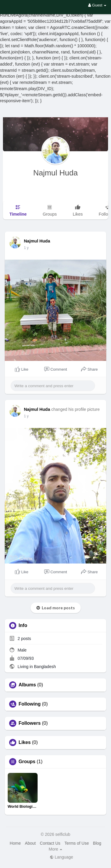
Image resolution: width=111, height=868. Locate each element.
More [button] (56, 849)
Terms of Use (77, 843)
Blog (97, 843)
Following (30, 704)
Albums (27, 685)
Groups (27, 762)
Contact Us (50, 843)
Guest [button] (97, 5)
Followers (30, 723)
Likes (25, 742)
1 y (26, 248)
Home (15, 843)
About (30, 843)
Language (61, 857)
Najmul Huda (55, 173)
